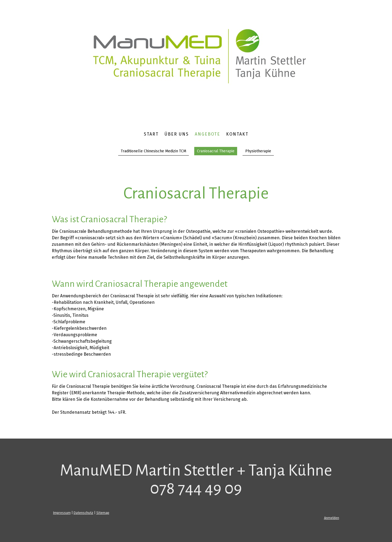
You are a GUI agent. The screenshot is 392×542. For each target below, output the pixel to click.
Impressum (62, 513)
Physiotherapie (258, 151)
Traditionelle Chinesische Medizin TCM (154, 151)
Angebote (207, 134)
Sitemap (103, 513)
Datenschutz (83, 513)
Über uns (177, 134)
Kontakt (237, 134)
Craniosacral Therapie (216, 151)
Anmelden (332, 518)
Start (151, 134)
